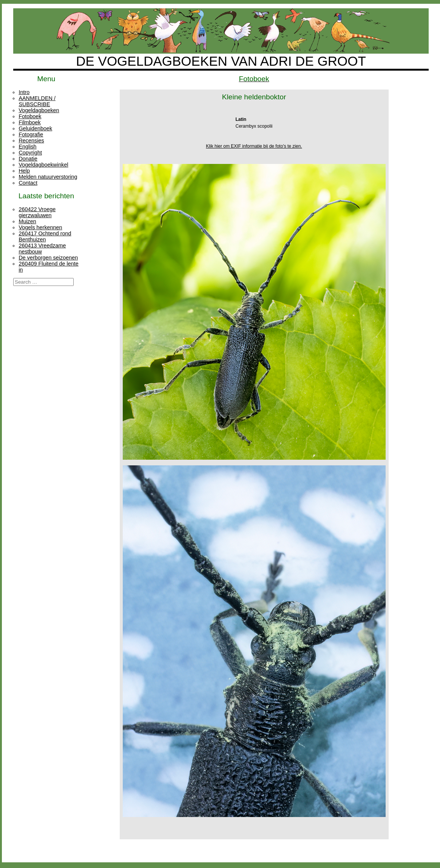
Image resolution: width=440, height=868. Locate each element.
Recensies (31, 141)
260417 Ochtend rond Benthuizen (45, 236)
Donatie (28, 159)
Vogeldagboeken (39, 110)
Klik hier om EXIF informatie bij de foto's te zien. (254, 146)
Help (24, 171)
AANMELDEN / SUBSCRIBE (37, 101)
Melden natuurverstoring (48, 177)
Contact (28, 183)
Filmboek (29, 122)
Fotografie (31, 134)
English (27, 147)
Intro (24, 92)
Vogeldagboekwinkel (43, 165)
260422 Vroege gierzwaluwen (37, 212)
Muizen (27, 221)
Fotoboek (30, 116)
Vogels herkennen (40, 227)
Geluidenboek (35, 128)
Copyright (30, 153)
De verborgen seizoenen (48, 258)
